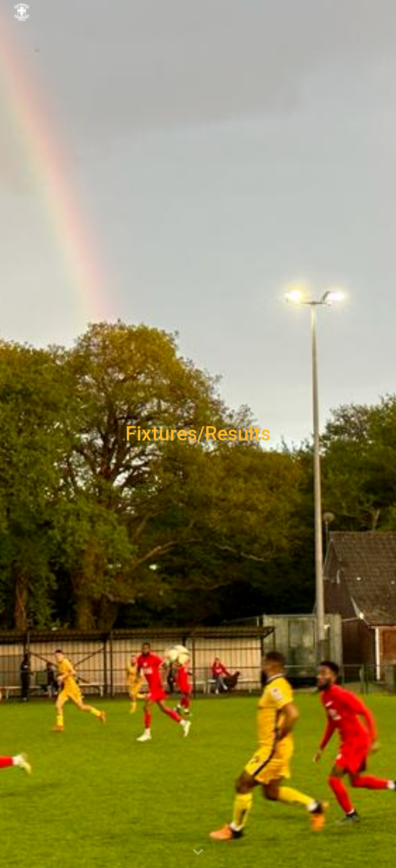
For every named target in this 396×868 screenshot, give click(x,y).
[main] (198, 434)
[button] (198, 852)
